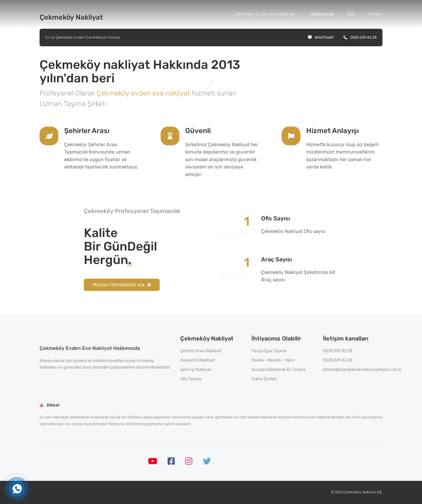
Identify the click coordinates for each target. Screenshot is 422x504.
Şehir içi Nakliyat (196, 370)
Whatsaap (321, 37)
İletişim (375, 14)
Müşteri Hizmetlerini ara (122, 285)
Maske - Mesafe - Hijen (273, 360)
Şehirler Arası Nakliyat (201, 351)
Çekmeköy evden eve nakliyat (144, 93)
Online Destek (264, 379)
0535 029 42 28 (360, 37)
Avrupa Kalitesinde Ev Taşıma (279, 370)
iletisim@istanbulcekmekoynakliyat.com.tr (362, 370)
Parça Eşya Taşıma (269, 351)
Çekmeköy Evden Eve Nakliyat (264, 14)
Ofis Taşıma (191, 379)
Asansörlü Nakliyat (198, 360)
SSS (351, 14)
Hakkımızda (322, 14)
